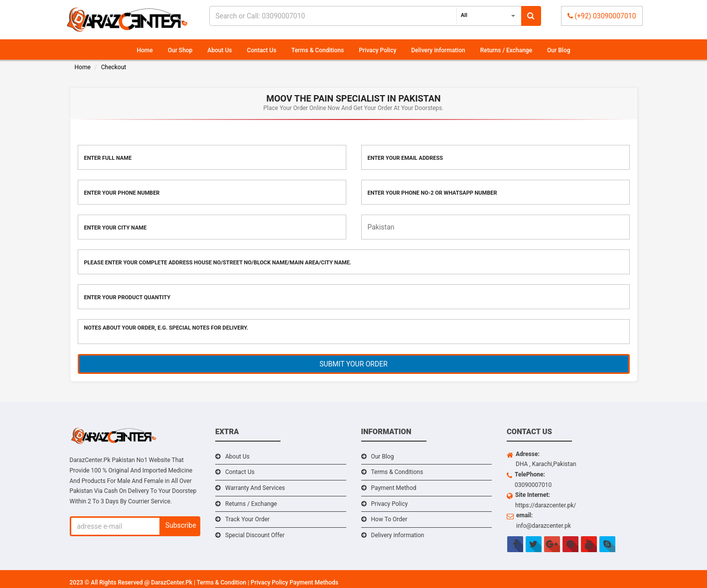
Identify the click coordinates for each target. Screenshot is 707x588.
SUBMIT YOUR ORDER (353, 364)
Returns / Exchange (506, 50)
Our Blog (559, 50)
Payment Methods (314, 583)
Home (145, 50)
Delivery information (438, 50)
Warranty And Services (255, 488)
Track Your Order (247, 519)
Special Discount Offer (255, 535)
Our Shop (180, 50)
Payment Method (394, 488)
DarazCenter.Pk (172, 583)
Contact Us (262, 50)
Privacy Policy (377, 50)
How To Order (389, 519)
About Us (219, 50)
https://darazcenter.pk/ (546, 505)
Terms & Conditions (318, 50)
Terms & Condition (222, 583)
